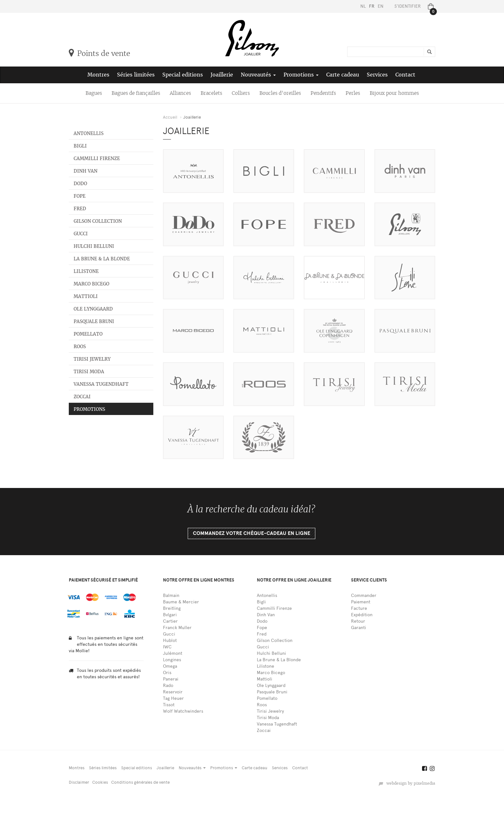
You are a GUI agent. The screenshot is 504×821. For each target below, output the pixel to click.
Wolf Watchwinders (183, 711)
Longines (172, 660)
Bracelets (211, 93)
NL (363, 6)
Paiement (361, 602)
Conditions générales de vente (140, 782)
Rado (168, 686)
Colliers (241, 93)
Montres (98, 75)
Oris (167, 673)
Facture (359, 608)
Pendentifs (323, 93)
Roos (80, 347)
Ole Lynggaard (93, 309)
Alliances (180, 93)
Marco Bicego (91, 284)
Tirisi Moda (89, 372)
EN (381, 6)
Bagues (94, 93)
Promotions (89, 409)
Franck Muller (177, 628)
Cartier (170, 621)
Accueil (170, 117)
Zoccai (82, 397)
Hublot (170, 641)
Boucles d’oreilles (280, 93)
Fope (80, 196)
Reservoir (173, 692)
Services (377, 75)
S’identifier (408, 6)
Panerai (171, 679)
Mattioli (86, 296)
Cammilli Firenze (97, 158)
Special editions (183, 75)
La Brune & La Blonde (102, 259)
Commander (364, 595)
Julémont (173, 653)
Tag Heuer (173, 698)
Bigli (80, 146)
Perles (353, 93)
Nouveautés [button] (258, 75)
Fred (80, 209)
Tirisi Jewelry (92, 359)
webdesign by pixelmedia (407, 783)
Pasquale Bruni (94, 321)
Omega (170, 666)
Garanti (359, 628)
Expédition (362, 615)
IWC (167, 647)
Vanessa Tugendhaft (101, 384)
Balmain (171, 595)
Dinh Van (85, 171)
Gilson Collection (98, 221)
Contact (405, 75)
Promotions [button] (301, 75)
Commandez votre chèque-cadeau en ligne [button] (252, 533)
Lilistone (86, 271)
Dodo (80, 184)
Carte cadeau (343, 75)
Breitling (172, 608)
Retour (358, 621)
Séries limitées (136, 75)
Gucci (81, 234)
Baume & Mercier (181, 602)
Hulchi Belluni (94, 246)
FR (372, 6)
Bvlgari (170, 615)
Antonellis (89, 133)
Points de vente (99, 53)
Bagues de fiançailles (136, 93)
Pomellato (88, 334)
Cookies (100, 782)
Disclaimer (79, 782)
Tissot (169, 705)
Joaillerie (222, 75)
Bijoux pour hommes (394, 93)
